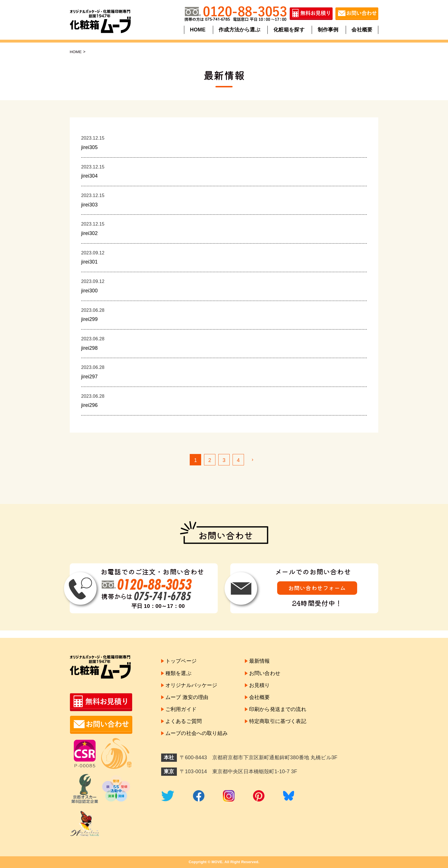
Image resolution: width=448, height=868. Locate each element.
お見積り (260, 686)
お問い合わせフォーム (317, 588)
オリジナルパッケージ (191, 686)
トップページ (181, 661)
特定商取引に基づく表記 (278, 723)
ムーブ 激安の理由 (187, 698)
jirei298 (90, 348)
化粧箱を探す (289, 30)
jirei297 (90, 377)
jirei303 (90, 205)
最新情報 (260, 661)
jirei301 (90, 262)
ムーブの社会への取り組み (197, 735)
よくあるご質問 (184, 723)
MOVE (217, 862)
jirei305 (90, 147)
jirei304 (90, 176)
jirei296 (90, 405)
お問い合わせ (265, 674)
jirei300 (90, 291)
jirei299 (90, 319)
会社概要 (362, 30)
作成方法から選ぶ (240, 30)
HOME (198, 30)
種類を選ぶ (178, 674)
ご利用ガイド (181, 710)
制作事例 (328, 30)
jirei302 (90, 233)
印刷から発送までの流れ (278, 710)
